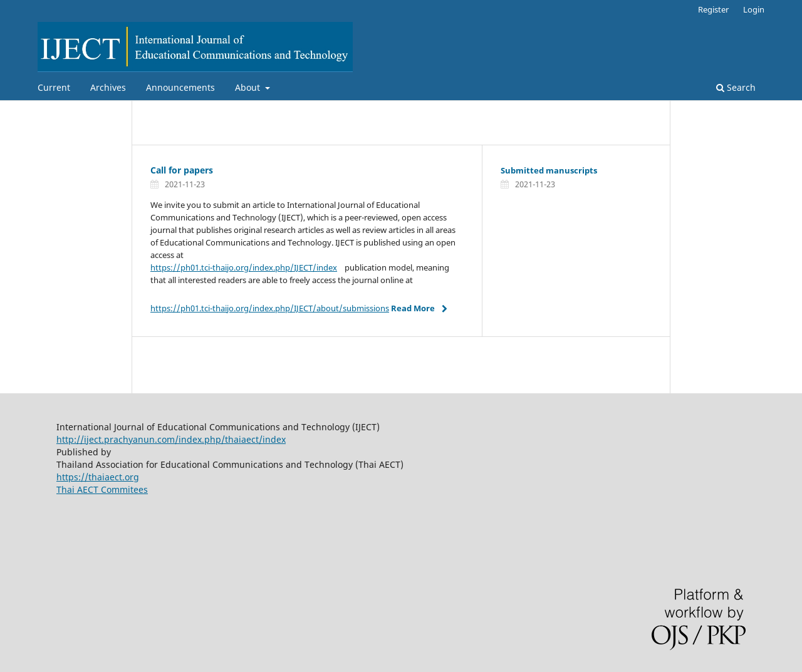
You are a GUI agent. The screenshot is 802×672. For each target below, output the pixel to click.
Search (736, 87)
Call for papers (183, 170)
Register (713, 9)
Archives (108, 87)
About (249, 87)
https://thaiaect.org (98, 477)
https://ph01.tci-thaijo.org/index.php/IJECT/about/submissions (270, 308)
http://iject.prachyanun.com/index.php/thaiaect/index (171, 439)
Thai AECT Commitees (102, 489)
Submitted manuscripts (549, 170)
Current (54, 87)
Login (754, 9)
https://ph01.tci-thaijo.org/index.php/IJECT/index (244, 267)
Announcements (180, 87)
